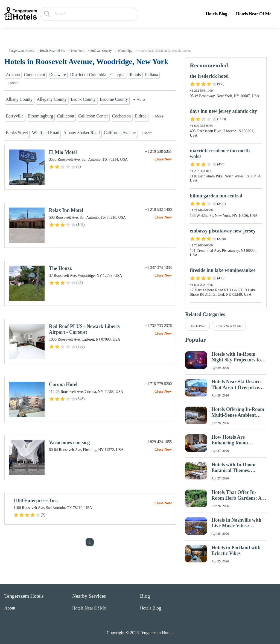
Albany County (19, 99)
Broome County (114, 99)
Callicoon (66, 116)
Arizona (13, 75)
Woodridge (125, 51)
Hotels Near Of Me (254, 14)
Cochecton (121, 116)
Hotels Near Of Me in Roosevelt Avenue (165, 51)
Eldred (141, 116)
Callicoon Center (93, 116)
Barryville (15, 116)
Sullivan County (101, 51)
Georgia (117, 75)
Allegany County (52, 99)
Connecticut (35, 75)
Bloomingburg (40, 116)
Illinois (135, 75)
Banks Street (17, 133)
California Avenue (120, 133)
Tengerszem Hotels (21, 51)
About (10, 608)
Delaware (58, 75)
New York (78, 51)
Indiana (151, 75)
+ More (13, 83)
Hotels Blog (216, 14)
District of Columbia (88, 75)
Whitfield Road (46, 133)
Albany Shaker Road (81, 133)
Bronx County (83, 99)
